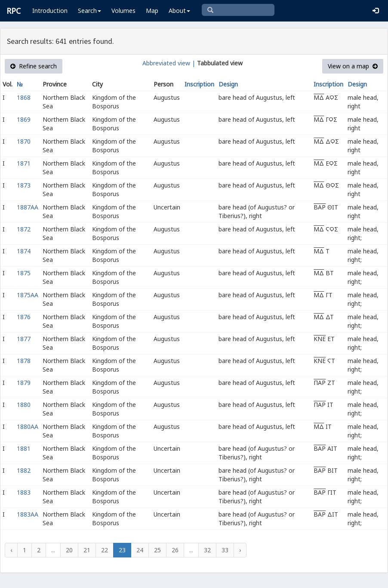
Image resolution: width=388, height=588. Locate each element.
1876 (24, 317)
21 (87, 550)
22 (105, 550)
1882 (24, 470)
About (179, 11)
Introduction (50, 11)
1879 (24, 383)
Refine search (34, 66)
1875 (24, 273)
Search (89, 11)
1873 (24, 185)
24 (140, 550)
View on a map (353, 66)
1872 (24, 229)
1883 (24, 492)
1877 (24, 339)
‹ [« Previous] (11, 550)
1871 (24, 163)
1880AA (28, 426)
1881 (24, 448)
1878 (24, 361)
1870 (24, 141)
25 (157, 550)
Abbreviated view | (169, 63)
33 (225, 550)
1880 (24, 405)
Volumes (123, 11)
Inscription (199, 84)
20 (69, 550)
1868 (24, 97)
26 (175, 550)
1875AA (28, 295)
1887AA (28, 207)
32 (207, 550)
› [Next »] (240, 550)
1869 (24, 119)
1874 (24, 251)
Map (152, 11)
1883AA (28, 514)
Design (228, 84)
